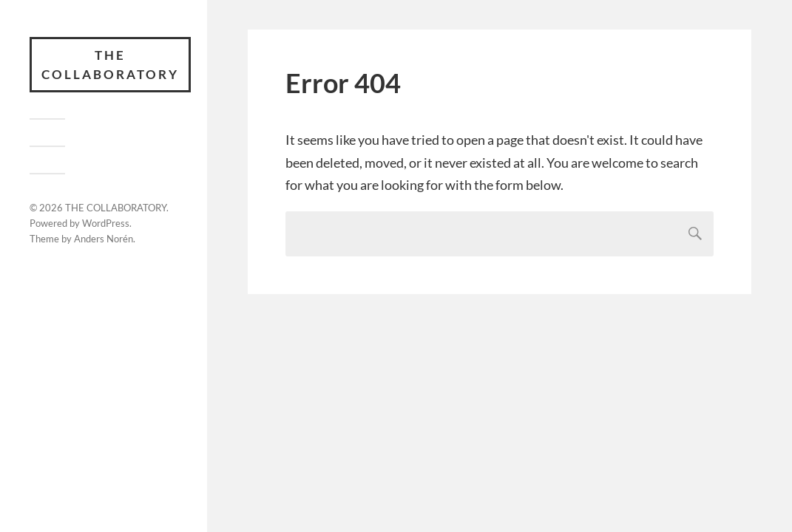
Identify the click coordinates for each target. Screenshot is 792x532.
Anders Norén (104, 239)
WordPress (106, 223)
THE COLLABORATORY (110, 65)
